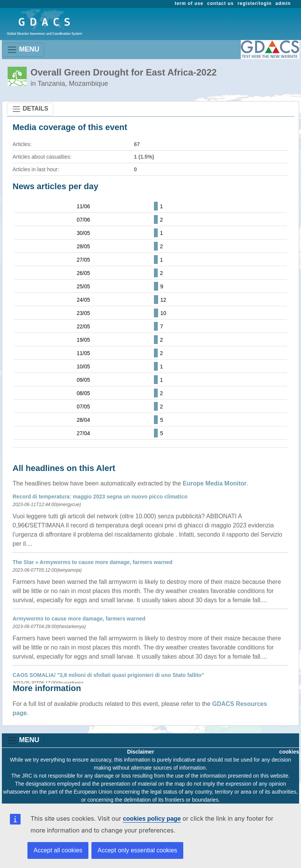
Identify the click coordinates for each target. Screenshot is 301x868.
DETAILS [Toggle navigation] (30, 109)
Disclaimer (141, 752)
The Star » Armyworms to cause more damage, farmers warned (93, 562)
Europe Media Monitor (215, 483)
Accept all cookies (58, 850)
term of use (189, 3)
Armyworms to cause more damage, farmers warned (79, 619)
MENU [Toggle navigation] (23, 50)
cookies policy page (152, 819)
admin (283, 3)
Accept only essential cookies (137, 850)
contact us (221, 3)
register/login (254, 3)
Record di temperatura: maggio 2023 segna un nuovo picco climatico (100, 497)
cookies (289, 752)
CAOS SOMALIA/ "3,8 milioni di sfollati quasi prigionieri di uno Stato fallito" (108, 675)
